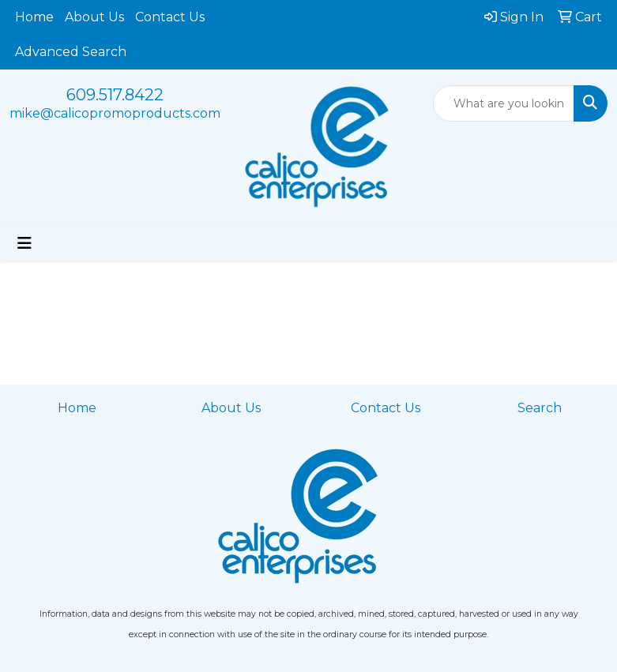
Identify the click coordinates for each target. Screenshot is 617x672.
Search (540, 408)
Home (34, 17)
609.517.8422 (115, 95)
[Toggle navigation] (24, 243)
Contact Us (170, 17)
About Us (94, 17)
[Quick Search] (504, 103)
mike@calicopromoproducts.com (115, 113)
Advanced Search (71, 52)
